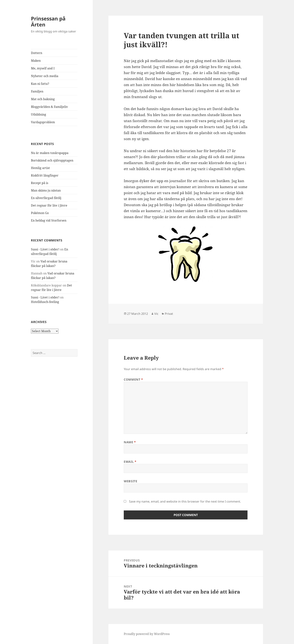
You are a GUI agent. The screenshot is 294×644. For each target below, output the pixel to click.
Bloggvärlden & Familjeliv (49, 107)
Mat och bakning (43, 99)
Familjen (37, 91)
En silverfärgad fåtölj (46, 198)
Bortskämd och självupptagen (52, 160)
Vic (156, 314)
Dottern (37, 53)
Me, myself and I (43, 68)
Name (130, 442)
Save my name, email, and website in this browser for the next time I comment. (185, 501)
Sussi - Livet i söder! (45, 249)
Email (130, 462)
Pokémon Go (40, 213)
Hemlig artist (40, 168)
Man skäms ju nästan (46, 190)
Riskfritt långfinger (45, 175)
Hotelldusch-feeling (45, 302)
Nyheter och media (45, 76)
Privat (169, 314)
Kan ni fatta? (40, 84)
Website (130, 481)
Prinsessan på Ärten (48, 21)
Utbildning (39, 114)
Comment (133, 379)
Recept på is (40, 183)
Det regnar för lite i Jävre (49, 205)
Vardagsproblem (43, 122)
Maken (36, 61)
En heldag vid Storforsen (49, 220)
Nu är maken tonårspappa (50, 153)
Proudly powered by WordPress (147, 634)
